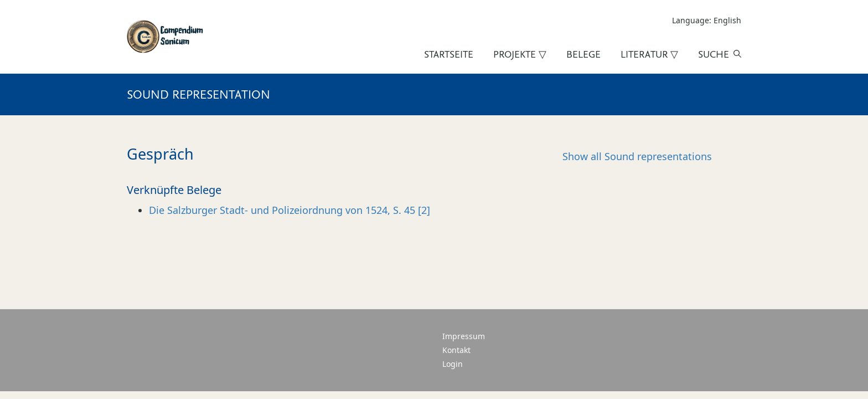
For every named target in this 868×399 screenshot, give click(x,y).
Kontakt (456, 350)
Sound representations (637, 156)
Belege (583, 54)
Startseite (449, 54)
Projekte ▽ (520, 54)
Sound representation (198, 94)
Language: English (707, 20)
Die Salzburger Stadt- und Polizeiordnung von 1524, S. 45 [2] (290, 210)
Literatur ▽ (649, 54)
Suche (714, 54)
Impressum (464, 336)
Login (453, 364)
